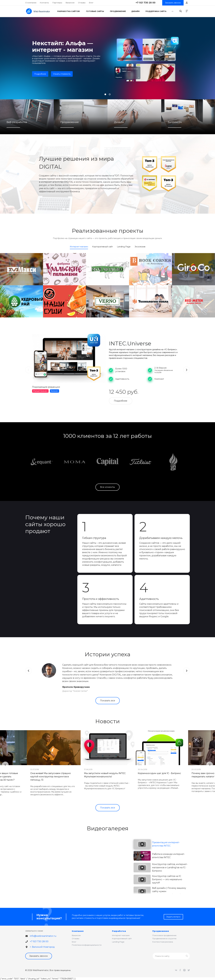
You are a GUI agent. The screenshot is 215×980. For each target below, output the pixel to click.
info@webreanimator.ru (43, 936)
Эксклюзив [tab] (140, 247)
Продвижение (161, 931)
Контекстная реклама (163, 942)
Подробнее (40, 74)
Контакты (44, 3)
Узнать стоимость (62, 74)
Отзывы (82, 3)
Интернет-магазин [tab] (79, 247)
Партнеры (57, 3)
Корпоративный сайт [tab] (102, 247)
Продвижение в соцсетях (164, 939)
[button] (105, 94)
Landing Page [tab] (124, 247)
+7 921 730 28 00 (145, 3)
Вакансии (70, 3)
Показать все (108, 701)
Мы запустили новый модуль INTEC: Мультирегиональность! (105, 775)
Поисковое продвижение (164, 935)
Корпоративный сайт (122, 939)
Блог (91, 3)
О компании (31, 3)
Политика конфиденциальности (87, 945)
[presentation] (29, 370)
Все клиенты (107, 487)
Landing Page (118, 942)
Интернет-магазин (121, 935)
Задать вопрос (173, 917)
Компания (78, 931)
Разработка (119, 931)
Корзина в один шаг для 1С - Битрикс (159, 773)
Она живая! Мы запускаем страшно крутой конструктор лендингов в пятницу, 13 (51, 777)
